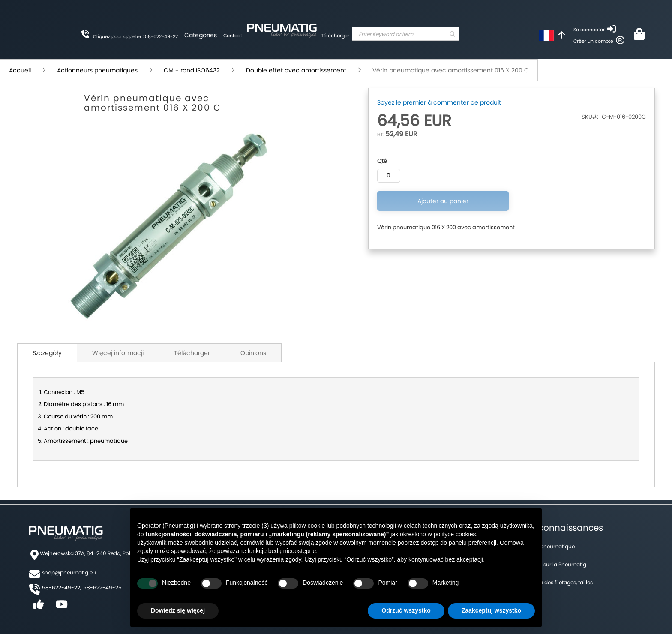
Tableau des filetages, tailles (558, 582)
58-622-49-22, (61, 587)
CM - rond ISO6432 (192, 70)
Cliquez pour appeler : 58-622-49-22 (135, 36)
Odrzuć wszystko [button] (406, 610)
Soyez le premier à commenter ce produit (439, 102)
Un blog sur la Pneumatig (554, 564)
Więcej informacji (118, 353)
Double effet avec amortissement (296, 70)
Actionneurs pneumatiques (97, 70)
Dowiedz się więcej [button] (178, 610)
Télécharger (335, 36)
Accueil (20, 70)
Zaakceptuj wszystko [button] (491, 610)
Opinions (253, 353)
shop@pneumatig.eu (69, 572)
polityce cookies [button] (455, 534)
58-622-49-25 (102, 587)
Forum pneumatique (549, 546)
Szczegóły (47, 353)
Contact (233, 36)
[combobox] (405, 34)
